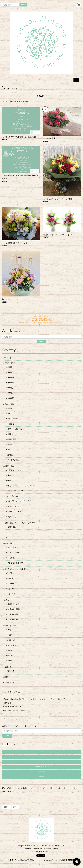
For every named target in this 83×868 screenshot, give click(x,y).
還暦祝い (11, 455)
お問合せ (8, 703)
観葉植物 (11, 671)
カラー (10, 532)
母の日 (10, 656)
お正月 (10, 650)
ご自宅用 (8, 667)
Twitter (41, 762)
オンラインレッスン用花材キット (17, 569)
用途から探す (10, 404)
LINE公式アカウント (41, 767)
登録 (7, 736)
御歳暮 (10, 661)
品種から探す (10, 466)
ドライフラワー (13, 506)
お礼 (9, 413)
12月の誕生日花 (14, 620)
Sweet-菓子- (9, 358)
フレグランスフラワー (16, 563)
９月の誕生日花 (13, 604)
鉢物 (9, 481)
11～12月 (11, 583)
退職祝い (11, 434)
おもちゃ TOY (10, 682)
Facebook (42, 772)
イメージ (11, 537)
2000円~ (11, 372)
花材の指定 (12, 527)
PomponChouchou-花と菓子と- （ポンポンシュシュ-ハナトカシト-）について (35, 699)
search (24, 5)
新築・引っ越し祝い (15, 429)
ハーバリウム (13, 496)
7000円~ (11, 393)
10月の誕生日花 (14, 609)
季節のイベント (10, 626)
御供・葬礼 (9, 543)
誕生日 (7, 600)
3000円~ (11, 377)
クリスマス (12, 645)
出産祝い (11, 450)
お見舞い (11, 408)
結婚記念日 (12, 439)
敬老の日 (11, 630)
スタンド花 (12, 517)
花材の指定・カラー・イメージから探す (20, 523)
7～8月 (10, 573)
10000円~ (11, 398)
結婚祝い (11, 444)
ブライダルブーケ (14, 512)
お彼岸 (10, 635)
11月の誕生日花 (14, 614)
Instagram (42, 757)
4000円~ (11, 383)
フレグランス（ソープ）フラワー (20, 501)
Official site (42, 752)
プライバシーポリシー (13, 707)
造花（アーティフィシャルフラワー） (22, 486)
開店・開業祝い (13, 419)
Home (5, 102)
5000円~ (11, 388)
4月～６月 (11, 594)
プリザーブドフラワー (16, 491)
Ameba (41, 777)
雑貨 (6, 677)
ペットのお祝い (13, 460)
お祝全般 (11, 424)
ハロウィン (12, 640)
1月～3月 (11, 589)
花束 (9, 475)
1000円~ (11, 367)
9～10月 (11, 578)
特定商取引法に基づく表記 (14, 711)
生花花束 (11, 558)
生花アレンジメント (15, 470)
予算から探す (15, 102)
